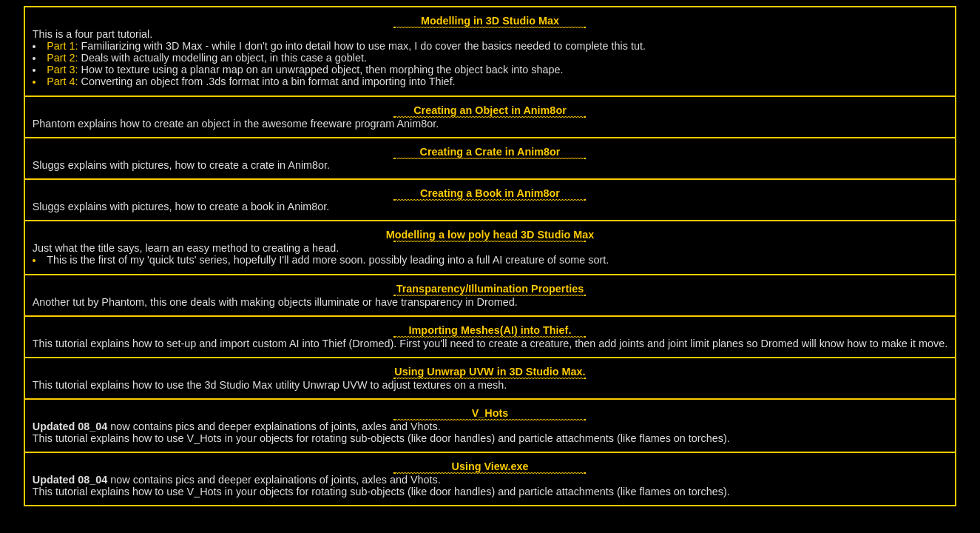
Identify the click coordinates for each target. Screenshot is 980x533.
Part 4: (62, 81)
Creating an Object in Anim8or (490, 110)
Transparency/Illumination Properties (490, 289)
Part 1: (62, 46)
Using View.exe (490, 466)
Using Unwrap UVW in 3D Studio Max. (490, 372)
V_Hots (490, 413)
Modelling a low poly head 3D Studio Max (490, 235)
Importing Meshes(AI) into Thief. (490, 330)
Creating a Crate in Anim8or (490, 152)
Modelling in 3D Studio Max (490, 21)
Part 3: (62, 70)
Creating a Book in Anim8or (490, 193)
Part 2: (62, 58)
